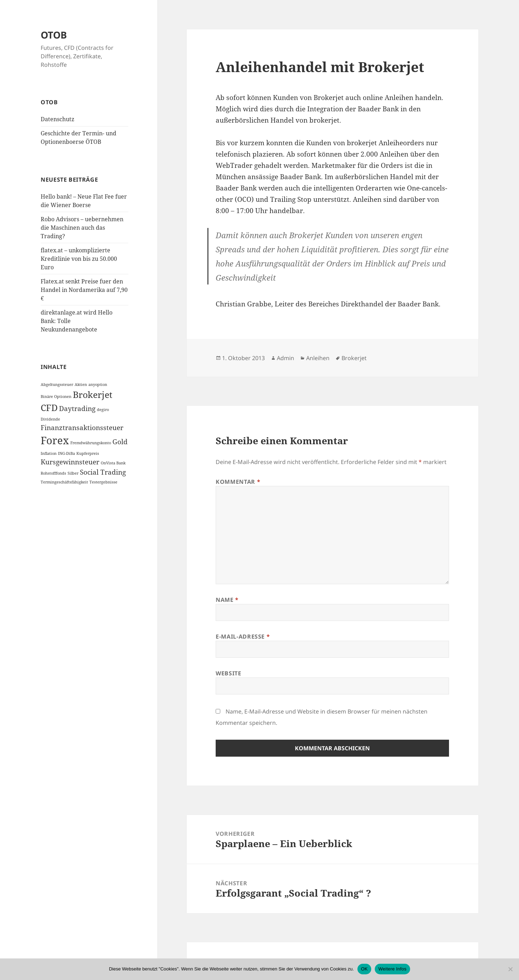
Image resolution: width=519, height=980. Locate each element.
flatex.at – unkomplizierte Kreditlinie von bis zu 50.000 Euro (79, 259)
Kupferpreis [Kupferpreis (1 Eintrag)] (88, 453)
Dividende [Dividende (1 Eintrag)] (50, 419)
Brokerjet (354, 358)
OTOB (54, 35)
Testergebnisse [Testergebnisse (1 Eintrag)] (103, 482)
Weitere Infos (392, 969)
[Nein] (510, 969)
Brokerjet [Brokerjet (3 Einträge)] (93, 395)
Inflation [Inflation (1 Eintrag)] (49, 453)
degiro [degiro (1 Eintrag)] (103, 410)
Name (227, 600)
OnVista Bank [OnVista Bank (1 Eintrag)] (113, 463)
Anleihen (318, 358)
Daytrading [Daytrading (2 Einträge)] (77, 409)
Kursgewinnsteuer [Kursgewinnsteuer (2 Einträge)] (70, 462)
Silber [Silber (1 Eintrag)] (73, 473)
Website (228, 673)
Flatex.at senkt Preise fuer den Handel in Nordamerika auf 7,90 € (84, 290)
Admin (285, 358)
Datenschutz (57, 119)
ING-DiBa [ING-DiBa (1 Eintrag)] (66, 453)
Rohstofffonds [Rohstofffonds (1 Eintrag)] (53, 473)
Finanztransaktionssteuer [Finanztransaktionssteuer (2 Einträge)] (82, 428)
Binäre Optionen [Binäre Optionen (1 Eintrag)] (56, 397)
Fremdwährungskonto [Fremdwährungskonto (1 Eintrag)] (91, 443)
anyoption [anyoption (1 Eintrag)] (98, 385)
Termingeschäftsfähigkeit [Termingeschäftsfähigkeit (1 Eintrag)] (64, 482)
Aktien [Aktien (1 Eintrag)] (81, 385)
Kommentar (238, 482)
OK (364, 969)
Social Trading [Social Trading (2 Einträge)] (103, 472)
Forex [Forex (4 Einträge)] (55, 440)
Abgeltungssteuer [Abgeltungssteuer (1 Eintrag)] (57, 385)
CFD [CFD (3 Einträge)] (49, 408)
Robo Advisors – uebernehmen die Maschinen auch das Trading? (82, 228)
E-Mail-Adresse (243, 636)
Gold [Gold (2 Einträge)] (120, 442)
